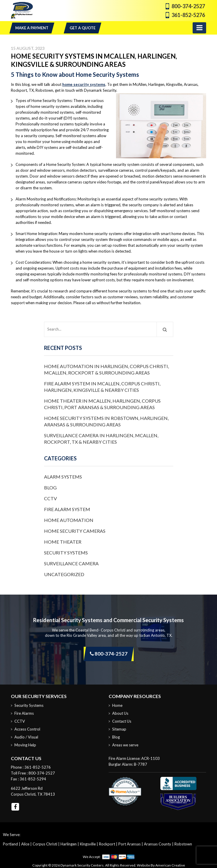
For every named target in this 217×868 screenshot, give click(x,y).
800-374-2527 (188, 6)
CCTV (51, 498)
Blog (50, 487)
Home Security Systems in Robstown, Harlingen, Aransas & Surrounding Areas (106, 421)
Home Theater (63, 542)
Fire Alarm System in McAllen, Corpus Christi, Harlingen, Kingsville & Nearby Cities (102, 387)
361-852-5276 (188, 15)
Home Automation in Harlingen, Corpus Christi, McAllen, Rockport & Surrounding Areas (106, 369)
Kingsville (88, 844)
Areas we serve (125, 745)
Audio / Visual (26, 737)
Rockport (107, 844)
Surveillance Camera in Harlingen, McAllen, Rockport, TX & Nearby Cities (101, 439)
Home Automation (69, 520)
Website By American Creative (161, 865)
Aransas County (158, 844)
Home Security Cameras (75, 531)
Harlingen (69, 844)
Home (117, 705)
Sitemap (119, 729)
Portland (10, 844)
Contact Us (122, 721)
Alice (25, 844)
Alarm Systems (63, 477)
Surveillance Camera (71, 563)
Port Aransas (129, 844)
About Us (120, 713)
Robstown (183, 844)
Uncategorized (64, 574)
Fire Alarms (24, 713)
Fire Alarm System (67, 509)
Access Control (27, 729)
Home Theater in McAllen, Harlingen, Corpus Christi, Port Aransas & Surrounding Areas (102, 404)
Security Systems (66, 553)
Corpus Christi (45, 844)
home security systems (84, 84)
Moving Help (25, 745)
